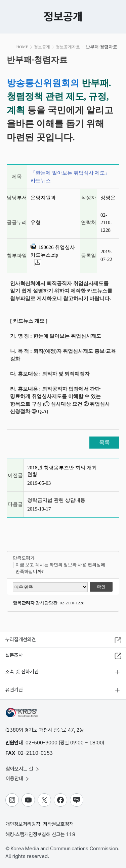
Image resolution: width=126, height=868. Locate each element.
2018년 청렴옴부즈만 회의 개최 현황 (62, 471)
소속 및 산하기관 (22, 672)
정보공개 (42, 47)
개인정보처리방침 (23, 824)
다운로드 (41, 263)
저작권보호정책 (58, 824)
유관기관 (14, 690)
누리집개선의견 (21, 640)
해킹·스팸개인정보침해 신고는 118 (40, 834)
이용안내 (18, 779)
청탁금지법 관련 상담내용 (56, 500)
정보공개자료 (68, 47)
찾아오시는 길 (23, 769)
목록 (104, 442)
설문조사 (14, 655)
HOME (22, 47)
